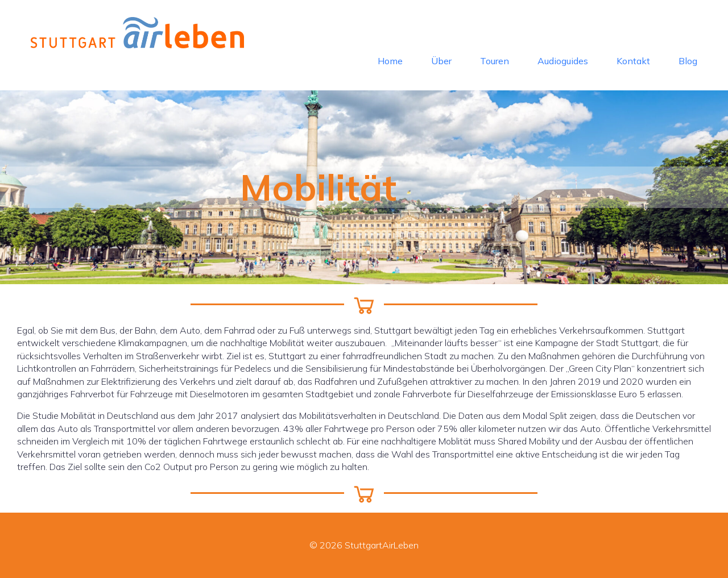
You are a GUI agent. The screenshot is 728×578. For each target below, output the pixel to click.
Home (390, 61)
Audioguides (563, 61)
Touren (495, 61)
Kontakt (633, 61)
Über (441, 61)
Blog (688, 61)
